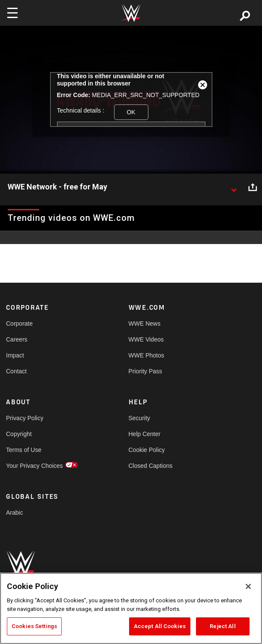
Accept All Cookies (160, 626)
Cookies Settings (34, 626)
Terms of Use (24, 450)
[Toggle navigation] (12, 13)
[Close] (248, 586)
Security (140, 418)
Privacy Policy (25, 418)
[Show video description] (234, 187)
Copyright (19, 434)
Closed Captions (151, 466)
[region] (131, 608)
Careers (17, 339)
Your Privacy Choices (35, 466)
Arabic (15, 513)
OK (131, 112)
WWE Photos (146, 355)
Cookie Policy (147, 450)
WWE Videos (146, 339)
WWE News (145, 324)
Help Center (145, 434)
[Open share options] (253, 187)
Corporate (19, 324)
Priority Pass (146, 371)
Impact (15, 355)
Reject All (223, 626)
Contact (16, 371)
